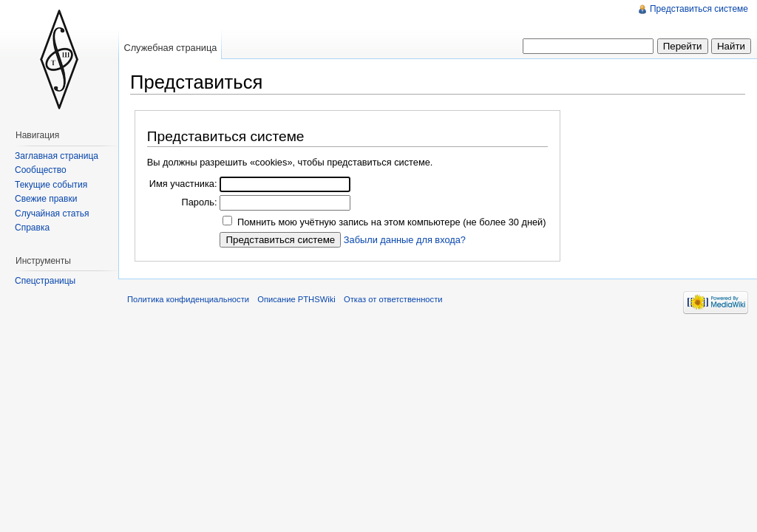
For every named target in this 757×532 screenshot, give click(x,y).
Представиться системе (699, 9)
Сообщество (41, 170)
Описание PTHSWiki (296, 299)
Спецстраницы (45, 281)
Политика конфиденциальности (188, 299)
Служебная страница (170, 48)
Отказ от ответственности (393, 299)
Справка (32, 228)
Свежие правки (46, 199)
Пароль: (199, 202)
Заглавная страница (57, 156)
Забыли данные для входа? (405, 240)
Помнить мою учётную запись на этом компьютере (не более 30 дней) (391, 222)
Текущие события (51, 185)
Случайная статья (52, 214)
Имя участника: (183, 184)
